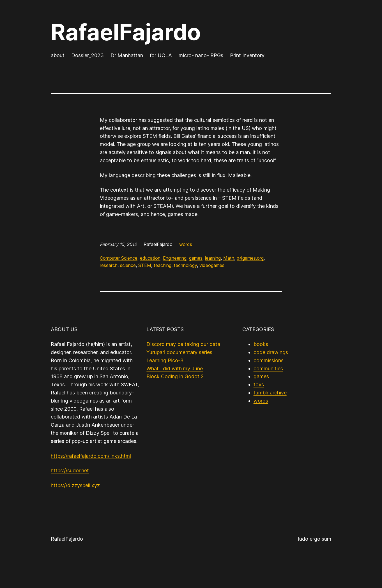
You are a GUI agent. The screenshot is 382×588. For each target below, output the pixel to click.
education (150, 258)
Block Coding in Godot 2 (175, 376)
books (261, 344)
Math (229, 258)
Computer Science (119, 258)
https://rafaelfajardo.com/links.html (91, 456)
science (128, 265)
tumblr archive (270, 393)
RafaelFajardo (126, 32)
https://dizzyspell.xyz (75, 485)
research (109, 265)
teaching (163, 265)
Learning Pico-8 (165, 360)
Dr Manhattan (127, 55)
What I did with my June (175, 369)
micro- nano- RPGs (201, 55)
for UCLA (161, 55)
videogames (212, 265)
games (196, 258)
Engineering (175, 258)
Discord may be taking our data (183, 344)
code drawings (271, 352)
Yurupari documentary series (179, 352)
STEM (145, 265)
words (186, 244)
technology (185, 265)
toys (259, 384)
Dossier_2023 (88, 55)
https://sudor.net (70, 470)
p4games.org (250, 258)
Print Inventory (247, 55)
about (58, 55)
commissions (269, 360)
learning (213, 258)
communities (268, 369)
